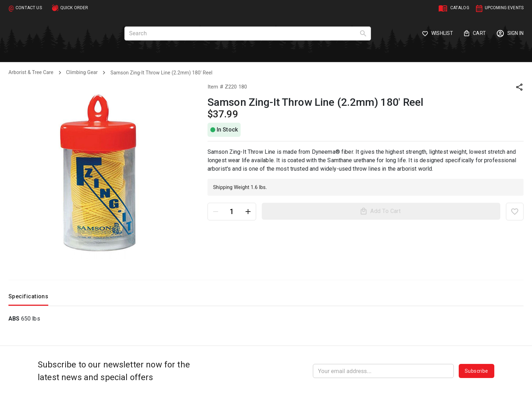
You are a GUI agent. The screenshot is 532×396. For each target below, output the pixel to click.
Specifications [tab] (28, 298)
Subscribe (477, 371)
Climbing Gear (82, 72)
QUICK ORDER (74, 8)
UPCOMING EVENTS (504, 8)
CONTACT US (29, 8)
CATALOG (460, 8)
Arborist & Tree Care (31, 72)
